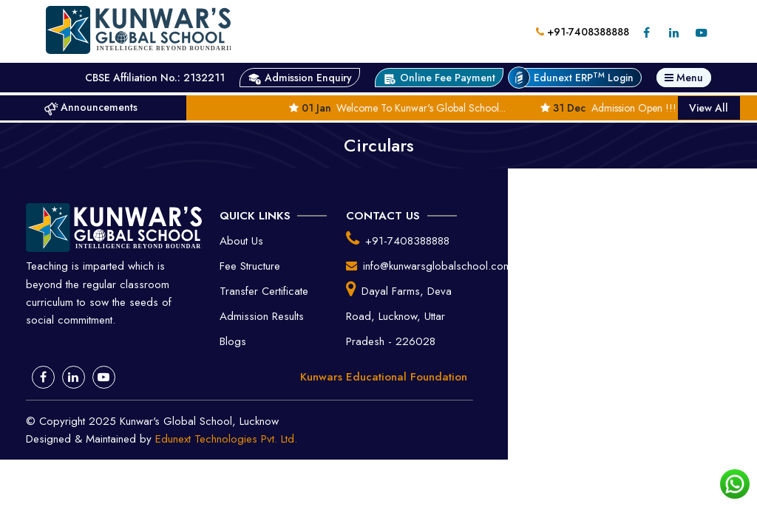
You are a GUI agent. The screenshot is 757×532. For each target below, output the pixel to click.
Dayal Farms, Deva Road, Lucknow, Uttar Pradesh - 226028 (399, 316)
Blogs (233, 341)
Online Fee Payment (439, 78)
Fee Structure (250, 266)
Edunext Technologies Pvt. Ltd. (226, 439)
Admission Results (262, 316)
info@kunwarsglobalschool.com (437, 266)
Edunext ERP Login (576, 78)
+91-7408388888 (583, 32)
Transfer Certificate (264, 291)
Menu (684, 78)
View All (709, 108)
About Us (241, 241)
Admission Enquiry (300, 78)
